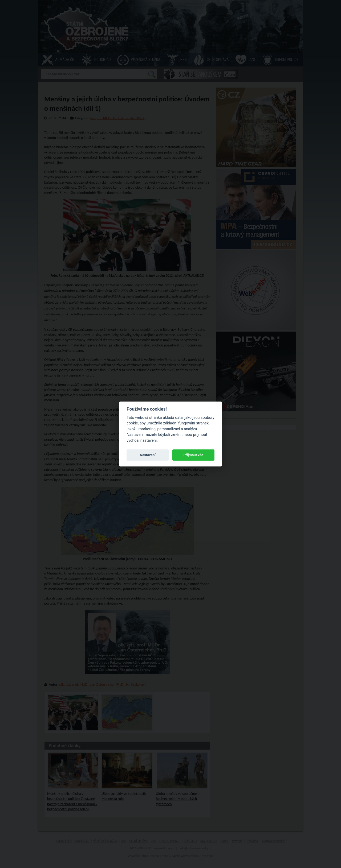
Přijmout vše (193, 455)
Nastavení (148, 455)
